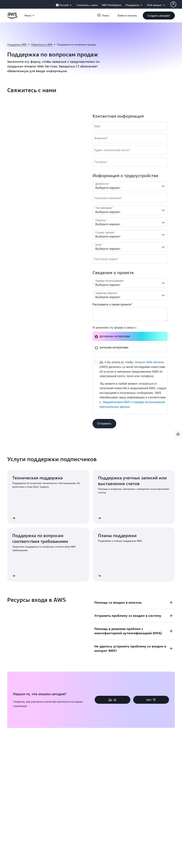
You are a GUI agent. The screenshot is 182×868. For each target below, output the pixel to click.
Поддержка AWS (17, 44)
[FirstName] (130, 126)
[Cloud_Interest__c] (130, 314)
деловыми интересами (112, 336)
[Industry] (130, 222)
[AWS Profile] (173, 4)
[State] (130, 247)
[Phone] (130, 162)
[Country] (130, 235)
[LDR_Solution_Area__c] (130, 283)
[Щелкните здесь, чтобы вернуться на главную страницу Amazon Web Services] (12, 17)
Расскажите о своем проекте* (112, 305)
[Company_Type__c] (130, 210)
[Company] (130, 198)
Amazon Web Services (149, 362)
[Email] (130, 150)
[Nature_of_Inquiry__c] (130, 295)
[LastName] (130, 138)
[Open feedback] (178, 434)
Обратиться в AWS (42, 44)
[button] (159, 16)
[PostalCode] (130, 259)
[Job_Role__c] (130, 186)
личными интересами (112, 347)
